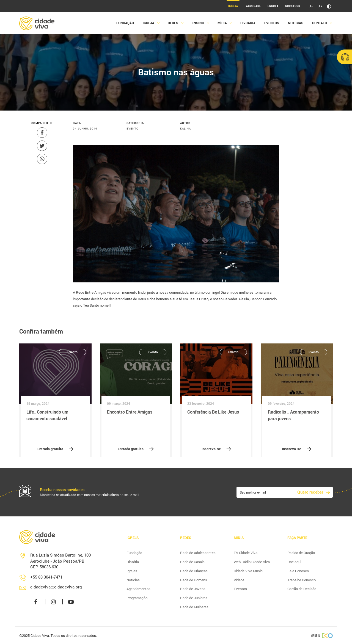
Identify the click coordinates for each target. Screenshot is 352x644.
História (133, 562)
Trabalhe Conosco (302, 580)
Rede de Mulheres (194, 607)
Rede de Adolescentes (198, 553)
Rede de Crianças (194, 571)
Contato (320, 23)
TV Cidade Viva (246, 553)
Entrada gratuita (50, 449)
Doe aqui (294, 562)
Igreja (233, 6)
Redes (173, 23)
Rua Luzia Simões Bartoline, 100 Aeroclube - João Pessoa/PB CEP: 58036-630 (61, 561)
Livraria (248, 23)
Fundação (125, 23)
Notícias (296, 23)
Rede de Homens (194, 580)
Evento (72, 352)
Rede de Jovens (193, 589)
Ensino (198, 23)
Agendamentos (138, 589)
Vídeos (239, 580)
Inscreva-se (211, 449)
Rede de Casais (192, 562)
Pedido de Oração (301, 553)
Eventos (272, 23)
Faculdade (253, 6)
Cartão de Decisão (302, 589)
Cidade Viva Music (248, 571)
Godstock (293, 6)
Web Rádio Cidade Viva (252, 562)
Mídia (222, 23)
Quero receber (310, 492)
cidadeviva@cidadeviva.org (56, 587)
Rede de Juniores (194, 598)
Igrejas (132, 571)
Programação (137, 598)
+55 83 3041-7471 (46, 577)
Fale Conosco (298, 571)
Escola (273, 6)
